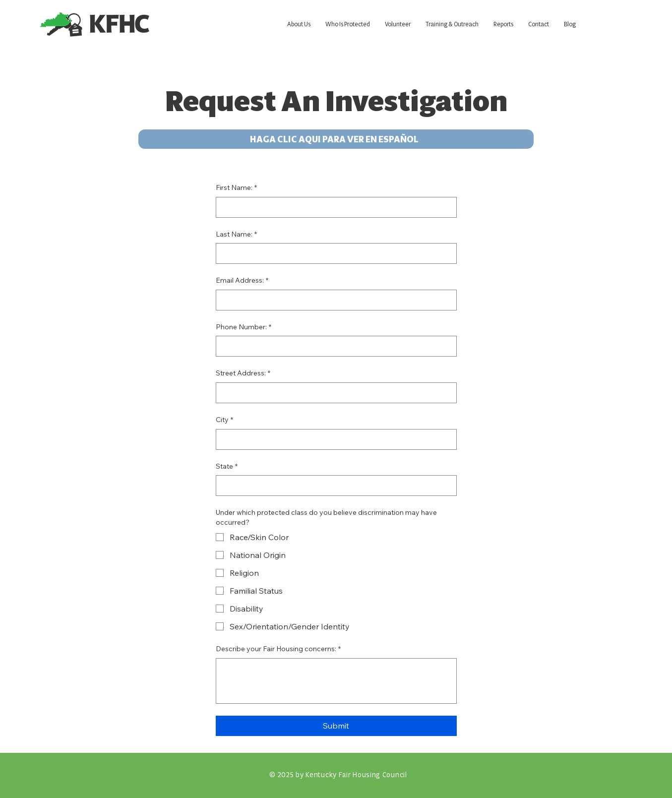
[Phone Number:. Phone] (333, 346)
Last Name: (236, 235)
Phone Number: (244, 327)
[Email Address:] (333, 300)
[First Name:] (333, 207)
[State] (333, 486)
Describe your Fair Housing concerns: (278, 649)
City (224, 420)
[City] (333, 439)
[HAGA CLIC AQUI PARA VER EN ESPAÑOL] (336, 139)
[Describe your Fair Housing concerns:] (336, 681)
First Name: (236, 188)
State (227, 467)
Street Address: (243, 373)
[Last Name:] (333, 253)
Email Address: (242, 281)
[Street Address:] (333, 393)
